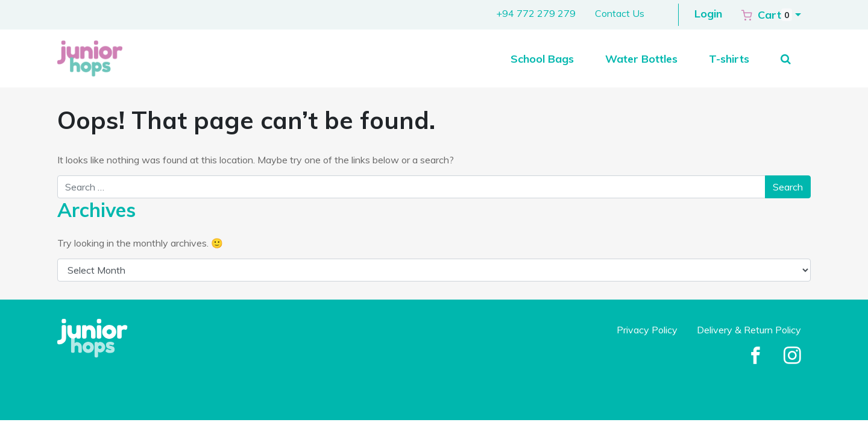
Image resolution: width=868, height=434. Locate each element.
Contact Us (620, 13)
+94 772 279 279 (536, 13)
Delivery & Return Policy (749, 330)
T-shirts (729, 59)
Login (708, 14)
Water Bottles (641, 59)
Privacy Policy (647, 330)
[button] (771, 14)
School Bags (542, 59)
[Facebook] (756, 356)
